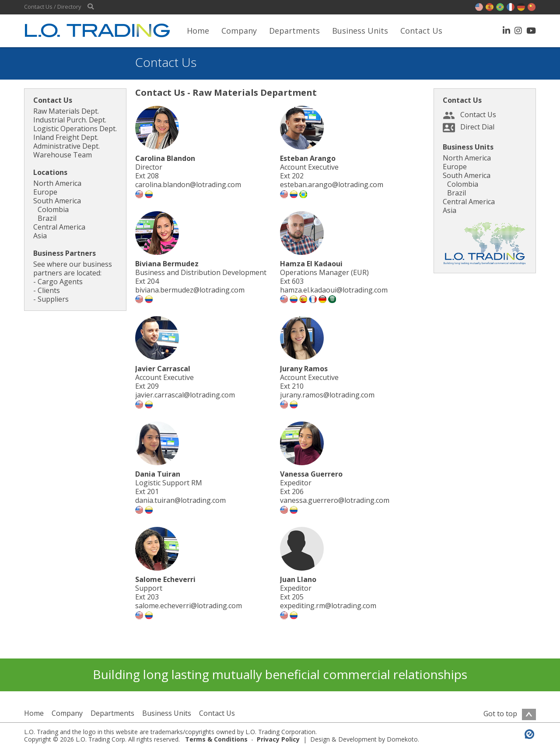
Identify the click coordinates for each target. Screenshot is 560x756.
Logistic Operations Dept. (75, 129)
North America (57, 183)
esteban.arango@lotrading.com (332, 185)
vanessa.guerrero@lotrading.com (335, 500)
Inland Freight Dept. (66, 137)
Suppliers (53, 299)
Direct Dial (477, 127)
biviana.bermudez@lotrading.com (190, 290)
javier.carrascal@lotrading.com (185, 395)
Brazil (47, 218)
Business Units (360, 31)
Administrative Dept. (66, 146)
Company (239, 31)
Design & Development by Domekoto (364, 739)
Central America (59, 227)
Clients (49, 290)
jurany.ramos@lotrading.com (327, 395)
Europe (45, 192)
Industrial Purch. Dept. (70, 120)
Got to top (510, 714)
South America (57, 201)
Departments (294, 31)
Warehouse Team (63, 155)
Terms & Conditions (216, 739)
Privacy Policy (278, 739)
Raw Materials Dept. (66, 111)
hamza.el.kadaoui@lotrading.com (334, 290)
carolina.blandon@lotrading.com (188, 185)
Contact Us (421, 31)
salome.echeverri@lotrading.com (189, 606)
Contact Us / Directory (53, 7)
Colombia (53, 209)
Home (198, 31)
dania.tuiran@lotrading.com (180, 500)
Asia (40, 236)
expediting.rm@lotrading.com (328, 606)
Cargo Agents (60, 282)
